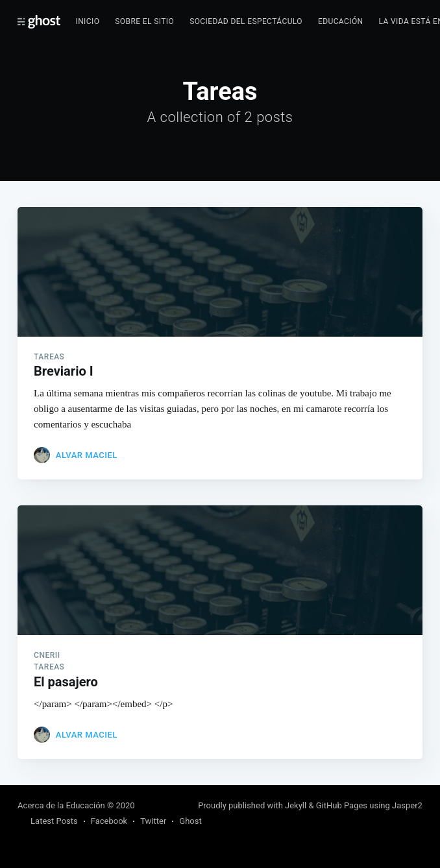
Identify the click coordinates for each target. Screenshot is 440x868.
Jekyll (296, 805)
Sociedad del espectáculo (246, 21)
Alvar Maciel (87, 455)
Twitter (153, 821)
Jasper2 (407, 805)
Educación (341, 21)
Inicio (88, 21)
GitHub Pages (342, 805)
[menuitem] (88, 22)
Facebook (109, 821)
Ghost (190, 821)
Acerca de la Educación (61, 805)
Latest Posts (54, 821)
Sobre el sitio (144, 21)
